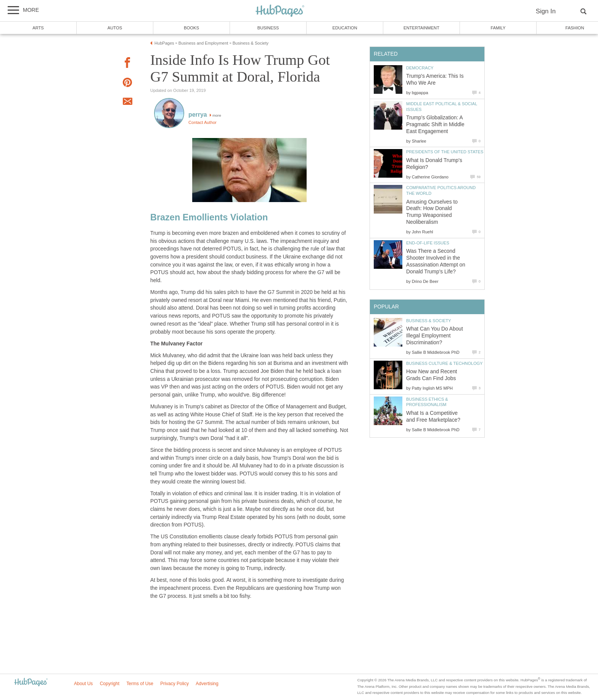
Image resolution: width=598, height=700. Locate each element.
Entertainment (421, 28)
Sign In (546, 11)
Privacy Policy (174, 684)
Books (191, 28)
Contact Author (203, 122)
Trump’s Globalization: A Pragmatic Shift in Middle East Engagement (435, 124)
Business (268, 28)
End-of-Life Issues (428, 243)
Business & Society (429, 321)
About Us (83, 684)
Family (498, 28)
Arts (38, 28)
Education (345, 28)
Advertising (207, 684)
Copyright (110, 684)
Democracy (420, 68)
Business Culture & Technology (444, 363)
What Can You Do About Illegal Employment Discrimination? (435, 336)
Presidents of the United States (445, 152)
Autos (115, 28)
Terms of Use (140, 684)
